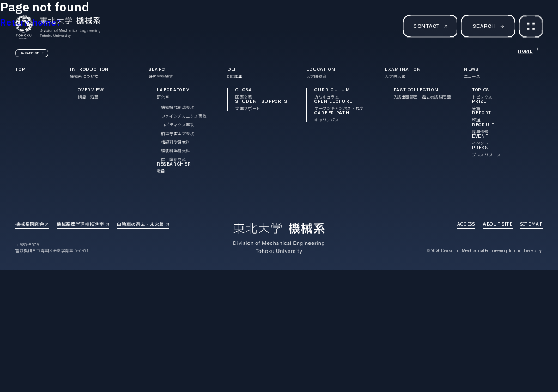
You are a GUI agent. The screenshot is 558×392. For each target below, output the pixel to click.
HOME (525, 51)
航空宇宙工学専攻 (178, 134)
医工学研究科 (174, 160)
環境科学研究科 (176, 151)
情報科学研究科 (176, 142)
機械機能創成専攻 (178, 108)
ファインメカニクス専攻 (184, 116)
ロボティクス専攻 (178, 125)
